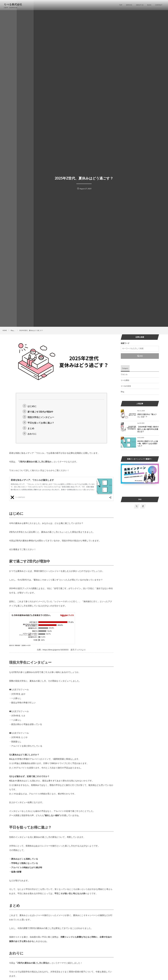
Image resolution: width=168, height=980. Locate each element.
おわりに (32, 434)
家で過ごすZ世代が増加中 (40, 412)
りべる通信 (125, 380)
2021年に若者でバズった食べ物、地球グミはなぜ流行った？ (148, 443)
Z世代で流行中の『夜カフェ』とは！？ (147, 415)
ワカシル (124, 374)
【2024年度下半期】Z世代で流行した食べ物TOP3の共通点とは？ (148, 429)
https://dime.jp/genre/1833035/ (56, 650)
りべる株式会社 (13, 4)
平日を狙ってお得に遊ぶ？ (41, 423)
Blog (122, 392)
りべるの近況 (126, 386)
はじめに (32, 406)
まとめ (31, 428)
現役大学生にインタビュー (41, 417)
